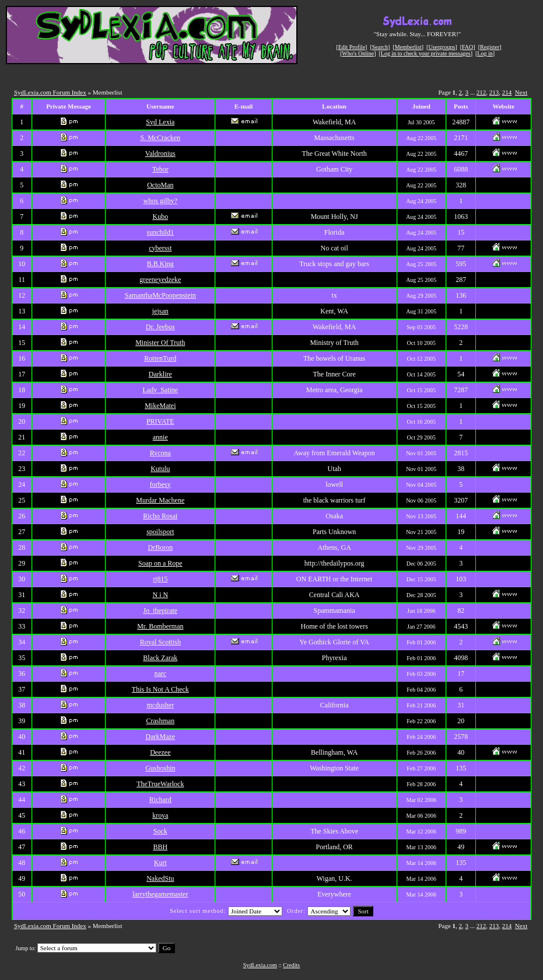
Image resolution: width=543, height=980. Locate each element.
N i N (160, 595)
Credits (291, 965)
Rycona (160, 453)
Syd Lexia (160, 122)
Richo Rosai (160, 516)
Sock (160, 831)
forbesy (160, 484)
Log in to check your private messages (426, 53)
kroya (160, 815)
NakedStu (160, 878)
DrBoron (160, 547)
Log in (485, 53)
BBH (160, 847)
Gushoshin (160, 768)
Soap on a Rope (160, 563)
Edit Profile (352, 47)
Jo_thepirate (160, 611)
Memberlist (408, 47)
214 (507, 92)
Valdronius (160, 154)
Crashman (160, 721)
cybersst (160, 248)
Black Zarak (160, 658)
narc (160, 674)
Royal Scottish (160, 642)
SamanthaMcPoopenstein (160, 295)
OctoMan (160, 185)
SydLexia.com (260, 965)
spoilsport (160, 532)
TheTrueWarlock (160, 784)
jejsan (160, 311)
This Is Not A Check (160, 689)
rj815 (160, 579)
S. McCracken (160, 138)
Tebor (160, 169)
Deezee (160, 752)
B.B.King (160, 264)
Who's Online (358, 53)
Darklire (160, 374)
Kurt (160, 863)
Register (490, 47)
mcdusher (160, 705)
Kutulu (160, 469)
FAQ (467, 47)
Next (521, 92)
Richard (160, 800)
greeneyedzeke (160, 280)
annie (160, 437)
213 (494, 92)
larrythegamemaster (160, 894)
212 (481, 92)
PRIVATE (160, 421)
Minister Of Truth (160, 343)
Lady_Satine (160, 390)
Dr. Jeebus (160, 327)
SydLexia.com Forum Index (50, 92)
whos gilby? (160, 201)
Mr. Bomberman (160, 626)
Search (380, 47)
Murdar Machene (160, 500)
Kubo (160, 217)
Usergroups (442, 47)
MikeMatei (160, 406)
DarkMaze (160, 737)
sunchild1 (160, 232)
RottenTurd (160, 358)
